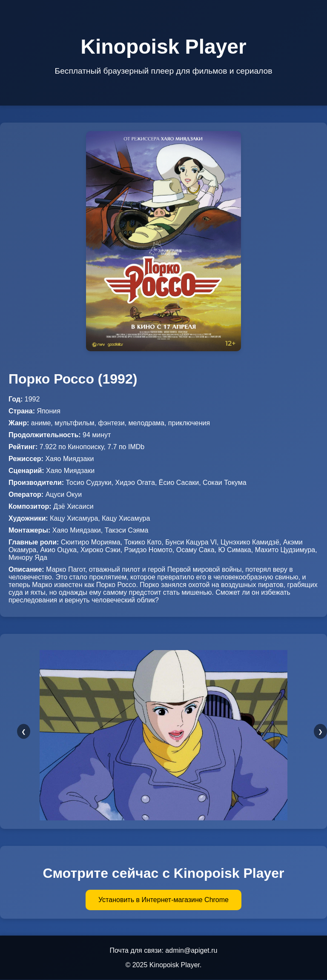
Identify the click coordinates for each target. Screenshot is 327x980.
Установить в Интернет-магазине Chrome (163, 900)
